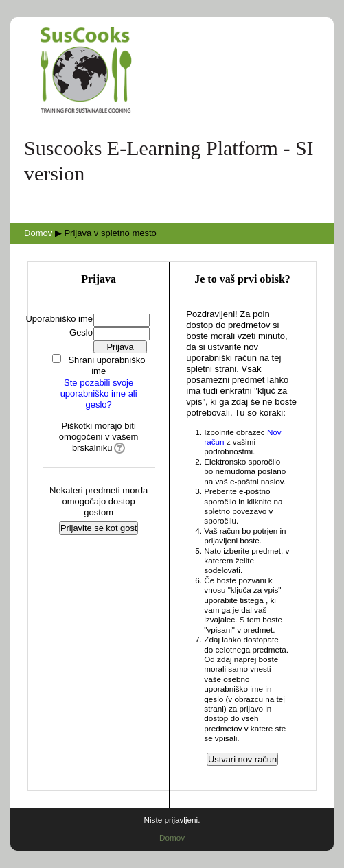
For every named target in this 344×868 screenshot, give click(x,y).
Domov (38, 233)
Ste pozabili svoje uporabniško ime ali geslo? (99, 394)
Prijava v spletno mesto (110, 233)
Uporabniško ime (59, 319)
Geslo (81, 332)
